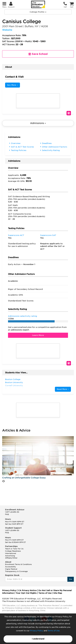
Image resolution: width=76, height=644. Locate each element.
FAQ (7, 514)
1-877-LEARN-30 (12, 512)
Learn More (38, 335)
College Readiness (13, 551)
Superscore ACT (16, 235)
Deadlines (47, 143)
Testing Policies (19, 150)
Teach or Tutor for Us (14, 549)
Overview (16, 143)
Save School (69, 113)
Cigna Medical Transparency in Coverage (16, 570)
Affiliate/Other (11, 558)
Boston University (14, 382)
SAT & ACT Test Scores (22, 147)
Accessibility (10, 567)
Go (71, 579)
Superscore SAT (48, 235)
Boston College (13, 379)
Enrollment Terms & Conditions (18, 564)
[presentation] (3, 481)
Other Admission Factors (55, 147)
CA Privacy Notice (27, 590)
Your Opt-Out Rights (26, 593)
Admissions (38, 123)
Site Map (58, 593)
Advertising (10, 556)
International (11, 553)
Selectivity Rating (51, 150)
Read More (63, 389)
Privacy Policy (37, 631)
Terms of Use (54, 631)
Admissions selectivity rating (22, 316)
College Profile (38, 12)
